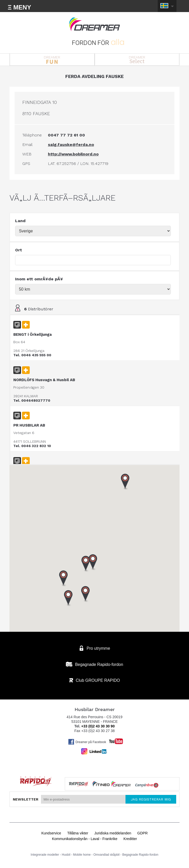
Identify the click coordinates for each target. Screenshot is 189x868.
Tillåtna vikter (78, 833)
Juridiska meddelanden (113, 833)
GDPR (142, 833)
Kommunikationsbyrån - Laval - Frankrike (85, 839)
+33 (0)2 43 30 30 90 (98, 726)
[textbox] (93, 260)
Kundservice (51, 833)
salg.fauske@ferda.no (71, 145)
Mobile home (82, 855)
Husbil (66, 855)
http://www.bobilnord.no (73, 154)
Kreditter (130, 839)
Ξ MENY (19, 7)
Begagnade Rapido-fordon (140, 855)
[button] (68, 598)
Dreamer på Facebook (87, 742)
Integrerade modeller (45, 855)
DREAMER (52, 60)
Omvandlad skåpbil (107, 855)
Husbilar (94, 24)
